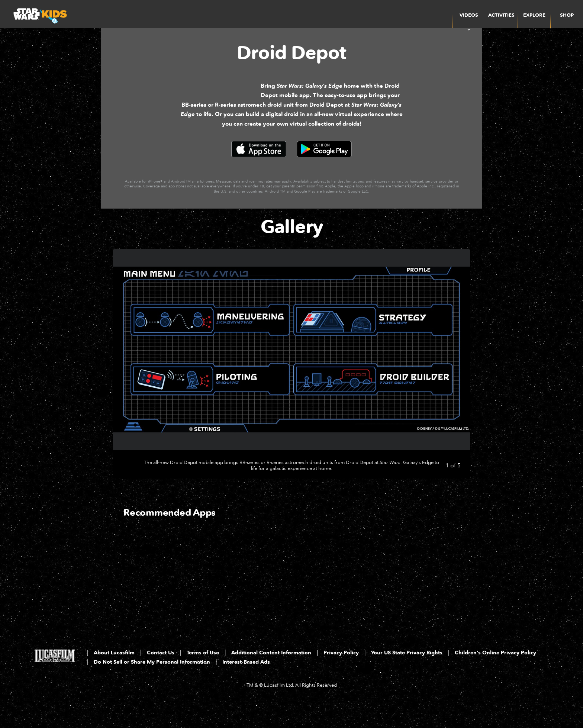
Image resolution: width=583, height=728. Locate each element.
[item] (469, 14)
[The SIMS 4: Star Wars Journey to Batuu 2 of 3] (248, 598)
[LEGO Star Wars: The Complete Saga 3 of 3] (334, 598)
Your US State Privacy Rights (407, 677)
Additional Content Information (271, 677)
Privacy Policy (341, 677)
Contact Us (161, 677)
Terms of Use (203, 677)
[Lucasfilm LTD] (55, 683)
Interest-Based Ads (246, 687)
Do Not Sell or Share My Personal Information (152, 687)
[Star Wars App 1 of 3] (162, 598)
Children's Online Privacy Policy (495, 677)
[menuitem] (501, 14)
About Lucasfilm (114, 677)
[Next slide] (459, 388)
